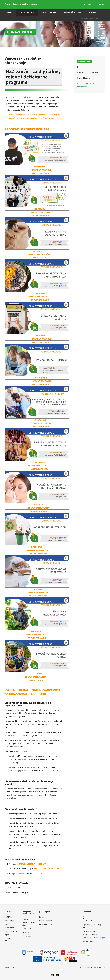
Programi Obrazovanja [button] (27, 12)
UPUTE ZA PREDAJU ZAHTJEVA (46, 869)
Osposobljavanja (84, 78)
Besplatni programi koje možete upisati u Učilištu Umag (31, 118)
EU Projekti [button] (93, 12)
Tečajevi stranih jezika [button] (49, 12)
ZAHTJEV (20, 873)
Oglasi (7, 935)
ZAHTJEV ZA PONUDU (41, 173)
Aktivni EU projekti (46, 921)
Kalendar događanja (8, 939)
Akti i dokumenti (11, 931)
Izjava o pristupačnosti (86, 968)
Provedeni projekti (46, 924)
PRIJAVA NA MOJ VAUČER (40, 170)
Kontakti (88, 4)
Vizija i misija (9, 921)
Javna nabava (9, 928)
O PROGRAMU (40, 167)
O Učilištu (8, 917)
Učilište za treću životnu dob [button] (73, 12)
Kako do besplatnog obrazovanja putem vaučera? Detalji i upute (34, 115)
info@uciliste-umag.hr (96, 938)
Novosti (80, 67)
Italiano (102, 4)
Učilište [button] (10, 12)
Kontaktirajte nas (99, 968)
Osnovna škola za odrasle (87, 72)
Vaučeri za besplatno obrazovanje (26, 934)
